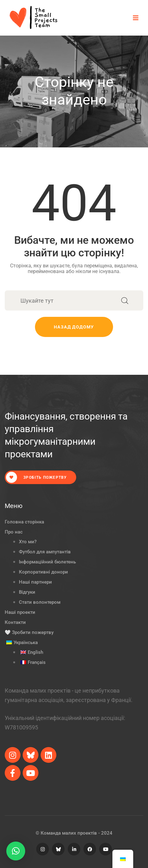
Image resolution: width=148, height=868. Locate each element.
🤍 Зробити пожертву (29, 632)
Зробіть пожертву (36, 477)
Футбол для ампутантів (45, 552)
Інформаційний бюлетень (47, 562)
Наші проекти (20, 612)
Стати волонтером (40, 602)
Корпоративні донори (43, 572)
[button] (16, 851)
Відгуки (27, 592)
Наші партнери (35, 582)
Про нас (14, 532)
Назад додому (74, 327)
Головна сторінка (24, 522)
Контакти (15, 622)
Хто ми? (28, 542)
